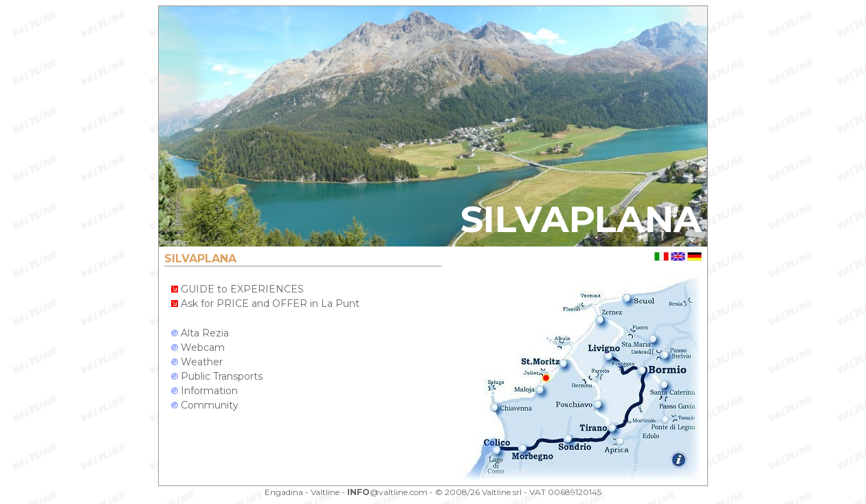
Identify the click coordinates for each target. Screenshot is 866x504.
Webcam (198, 347)
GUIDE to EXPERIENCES (237, 289)
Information (204, 391)
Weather (197, 362)
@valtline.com (387, 492)
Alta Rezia (200, 333)
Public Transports (217, 376)
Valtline (325, 492)
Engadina (284, 492)
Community (205, 405)
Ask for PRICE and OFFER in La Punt (265, 303)
